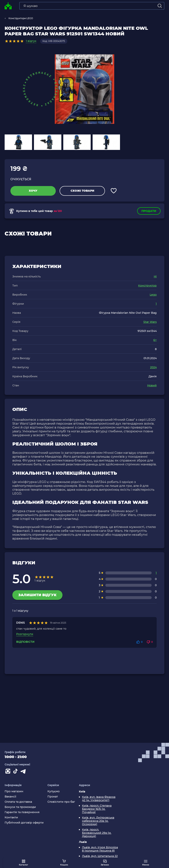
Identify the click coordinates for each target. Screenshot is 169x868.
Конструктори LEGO (21, 18)
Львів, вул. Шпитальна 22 (100, 856)
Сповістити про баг (61, 802)
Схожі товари (82, 191)
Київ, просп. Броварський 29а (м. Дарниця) (97, 833)
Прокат (53, 797)
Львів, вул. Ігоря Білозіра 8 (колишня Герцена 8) (100, 849)
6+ (155, 340)
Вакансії (10, 797)
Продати (149, 211)
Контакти (11, 817)
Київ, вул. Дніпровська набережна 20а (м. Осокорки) (98, 821)
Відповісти (25, 642)
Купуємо (54, 791)
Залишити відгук (37, 595)
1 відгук (31, 41)
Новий (152, 385)
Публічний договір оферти (24, 823)
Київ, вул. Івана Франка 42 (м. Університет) (99, 799)
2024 (153, 367)
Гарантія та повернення (22, 812)
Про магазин (14, 791)
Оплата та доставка (18, 802)
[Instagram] (8, 772)
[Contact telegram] (24, 772)
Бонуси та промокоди (20, 807)
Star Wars (150, 322)
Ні (155, 276)
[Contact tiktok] (16, 772)
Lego (153, 295)
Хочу (33, 191)
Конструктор (147, 286)
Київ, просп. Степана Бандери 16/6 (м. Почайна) (97, 809)
